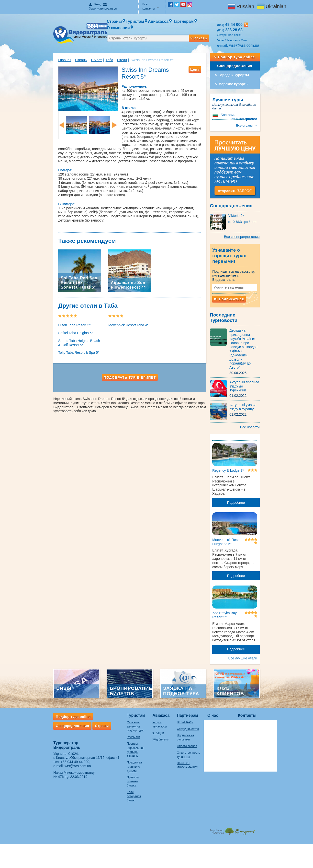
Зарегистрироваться (110, 4)
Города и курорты (243, 66)
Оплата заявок (183, 720)
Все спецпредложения (261, 235)
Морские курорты (243, 75)
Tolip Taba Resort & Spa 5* (60, 346)
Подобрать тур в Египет (125, 371)
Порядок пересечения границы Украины (120, 718)
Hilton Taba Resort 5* (55, 319)
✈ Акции (146, 703)
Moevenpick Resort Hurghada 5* (237, 513)
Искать (208, 28)
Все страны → (266, 111)
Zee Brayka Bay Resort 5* (234, 587)
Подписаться (239, 287)
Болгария (238, 102)
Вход (84, 4)
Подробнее (250, 469)
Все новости (269, 393)
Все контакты (148, 4)
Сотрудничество (184, 703)
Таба (90, 51)
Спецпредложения (249, 57)
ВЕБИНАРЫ (181, 696)
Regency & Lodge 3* (238, 441)
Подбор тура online (249, 48)
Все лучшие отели (262, 626)
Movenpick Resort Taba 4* (119, 319)
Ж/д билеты (149, 710)
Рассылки (114, 707)
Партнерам (183, 689)
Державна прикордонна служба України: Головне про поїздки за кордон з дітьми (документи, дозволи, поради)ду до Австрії (259, 323)
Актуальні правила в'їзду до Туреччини (259, 350)
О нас (214, 689)
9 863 (263, 102)
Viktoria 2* (246, 214)
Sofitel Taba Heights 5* (56, 327)
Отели (103, 51)
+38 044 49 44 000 (56, 736)
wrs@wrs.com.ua (254, 37)
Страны (62, 51)
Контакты (249, 689)
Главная (46, 51)
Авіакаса (149, 689)
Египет (77, 51)
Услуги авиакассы (153, 696)
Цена (204, 61)
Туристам (117, 689)
